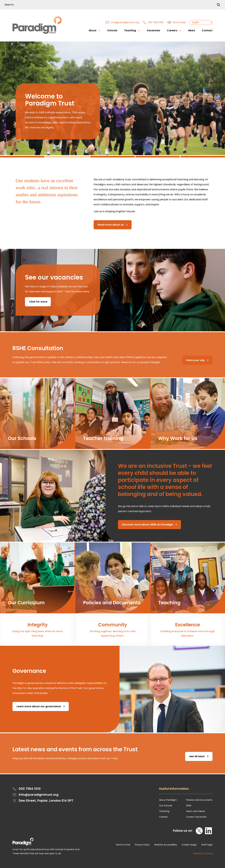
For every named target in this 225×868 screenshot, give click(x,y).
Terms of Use (123, 845)
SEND (189, 806)
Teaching (164, 811)
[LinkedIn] (208, 831)
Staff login (207, 845)
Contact (207, 30)
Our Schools (166, 806)
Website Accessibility (166, 845)
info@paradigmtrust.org (122, 22)
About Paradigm (168, 800)
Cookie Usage (189, 845)
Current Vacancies (196, 817)
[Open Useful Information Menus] (186, 790)
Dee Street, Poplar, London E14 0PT (43, 801)
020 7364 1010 (153, 22)
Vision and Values (196, 811)
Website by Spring (203, 853)
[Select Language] (201, 22)
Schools (112, 30)
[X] (199, 831)
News (192, 30)
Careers (163, 817)
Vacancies (153, 30)
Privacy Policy (142, 845)
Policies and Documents (199, 800)
